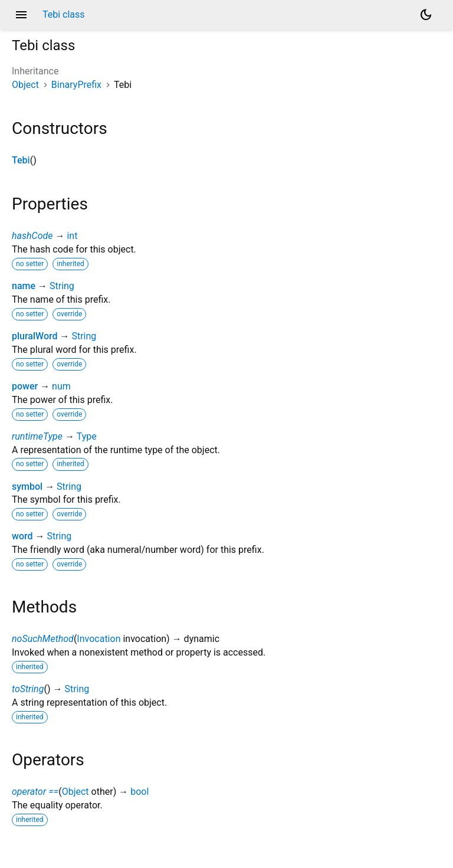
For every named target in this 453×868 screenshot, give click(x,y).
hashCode (32, 236)
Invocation (99, 639)
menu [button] (21, 15)
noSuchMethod (43, 639)
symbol (27, 487)
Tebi (21, 160)
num (61, 386)
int (72, 236)
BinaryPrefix (76, 85)
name (24, 286)
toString (28, 689)
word (22, 536)
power (25, 386)
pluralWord (35, 336)
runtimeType (37, 436)
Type (87, 436)
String (62, 286)
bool (139, 792)
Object (25, 85)
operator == (35, 792)
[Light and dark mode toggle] (426, 15)
